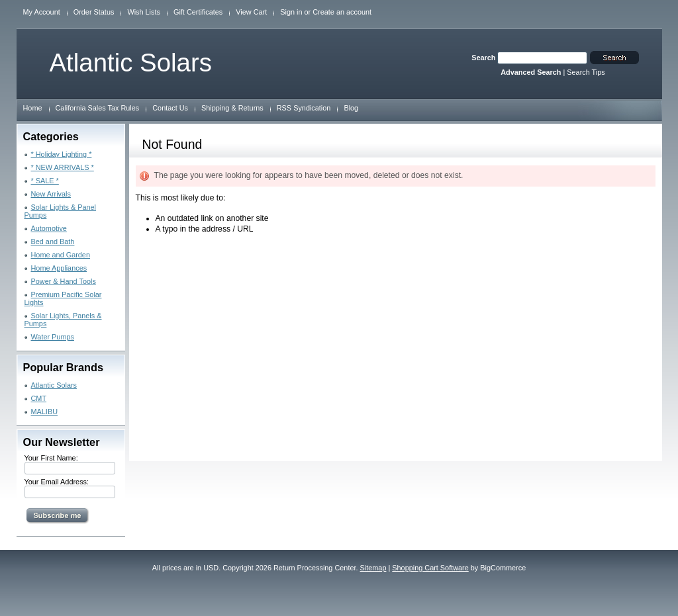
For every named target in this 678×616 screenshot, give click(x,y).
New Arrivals (51, 194)
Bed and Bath (53, 242)
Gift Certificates (198, 12)
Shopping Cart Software (430, 568)
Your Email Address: (57, 482)
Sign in (291, 12)
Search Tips (586, 72)
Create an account (342, 12)
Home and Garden (61, 255)
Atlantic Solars (54, 385)
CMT (39, 398)
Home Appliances (59, 268)
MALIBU (45, 412)
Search (483, 58)
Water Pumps (53, 337)
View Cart (251, 12)
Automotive (49, 228)
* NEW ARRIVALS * (63, 167)
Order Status (94, 12)
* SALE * (45, 181)
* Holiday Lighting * (62, 154)
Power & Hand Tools (64, 281)
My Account (42, 12)
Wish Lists (144, 12)
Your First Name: (51, 458)
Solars (131, 63)
